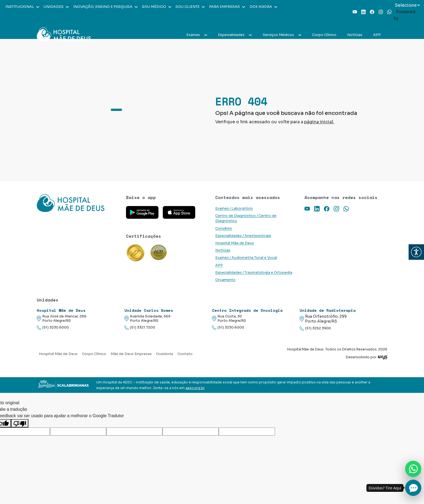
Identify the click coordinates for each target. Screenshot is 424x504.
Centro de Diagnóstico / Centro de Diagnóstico (246, 218)
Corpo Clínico (324, 35)
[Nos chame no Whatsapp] (413, 469)
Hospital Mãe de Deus (235, 243)
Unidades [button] (56, 7)
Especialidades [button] (235, 35)
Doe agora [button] (263, 7)
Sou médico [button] (157, 7)
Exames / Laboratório (234, 208)
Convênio (224, 228)
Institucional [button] (22, 7)
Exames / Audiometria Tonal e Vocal (246, 258)
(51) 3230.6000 (53, 328)
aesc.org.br (195, 388)
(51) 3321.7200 (140, 328)
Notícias (355, 35)
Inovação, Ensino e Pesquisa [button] (105, 7)
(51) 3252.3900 (315, 328)
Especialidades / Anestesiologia (243, 236)
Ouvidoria (165, 354)
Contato (185, 354)
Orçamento (225, 280)
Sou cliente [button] (190, 7)
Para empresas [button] (227, 7)
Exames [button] (197, 35)
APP (377, 35)
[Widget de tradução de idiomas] (407, 5)
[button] (416, 252)
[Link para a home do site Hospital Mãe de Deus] (78, 203)
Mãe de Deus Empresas (131, 354)
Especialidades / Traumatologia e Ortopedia (254, 273)
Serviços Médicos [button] (282, 35)
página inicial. (319, 122)
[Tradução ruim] (20, 423)
